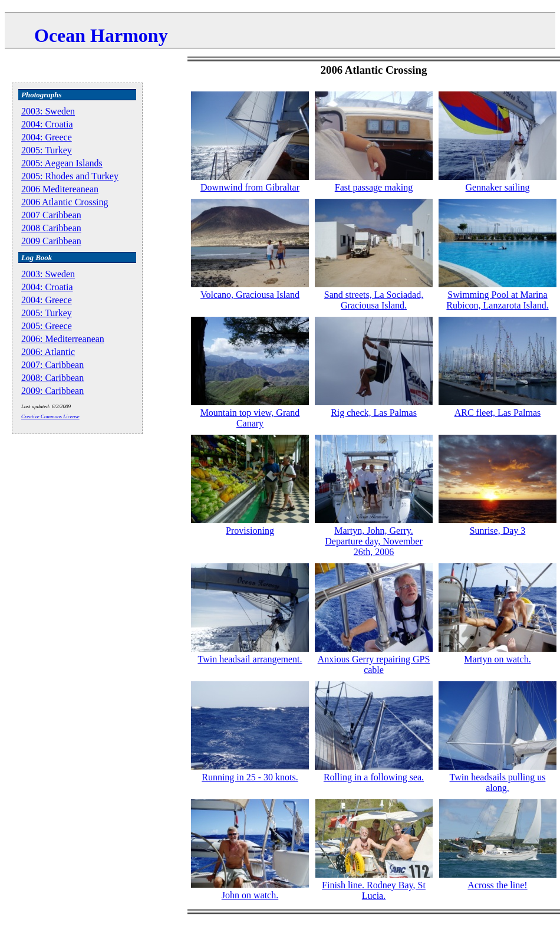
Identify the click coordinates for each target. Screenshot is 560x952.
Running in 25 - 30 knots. (250, 777)
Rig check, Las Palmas (374, 413)
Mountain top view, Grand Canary (250, 418)
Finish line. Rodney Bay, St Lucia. (374, 890)
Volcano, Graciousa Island (250, 295)
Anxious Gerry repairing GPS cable (374, 664)
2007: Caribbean (52, 365)
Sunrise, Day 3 (498, 531)
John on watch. (250, 895)
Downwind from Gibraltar (250, 187)
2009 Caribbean (51, 241)
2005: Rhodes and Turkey (70, 176)
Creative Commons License (50, 416)
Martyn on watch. (497, 659)
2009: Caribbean (52, 391)
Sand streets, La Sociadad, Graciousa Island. (374, 300)
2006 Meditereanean (60, 189)
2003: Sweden (48, 111)
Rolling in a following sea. (374, 777)
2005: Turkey (47, 150)
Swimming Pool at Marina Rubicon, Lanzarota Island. (497, 300)
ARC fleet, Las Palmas (498, 413)
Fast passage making (374, 187)
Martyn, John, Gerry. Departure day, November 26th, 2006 (374, 541)
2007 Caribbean (51, 215)
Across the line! (497, 885)
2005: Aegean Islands (62, 163)
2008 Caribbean (51, 228)
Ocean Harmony (101, 35)
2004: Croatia (47, 124)
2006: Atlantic (48, 352)
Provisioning (250, 531)
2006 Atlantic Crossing (65, 202)
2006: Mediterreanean (63, 339)
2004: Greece (47, 137)
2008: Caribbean (52, 378)
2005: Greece (47, 326)
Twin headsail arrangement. (250, 659)
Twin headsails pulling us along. (498, 782)
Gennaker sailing (498, 187)
